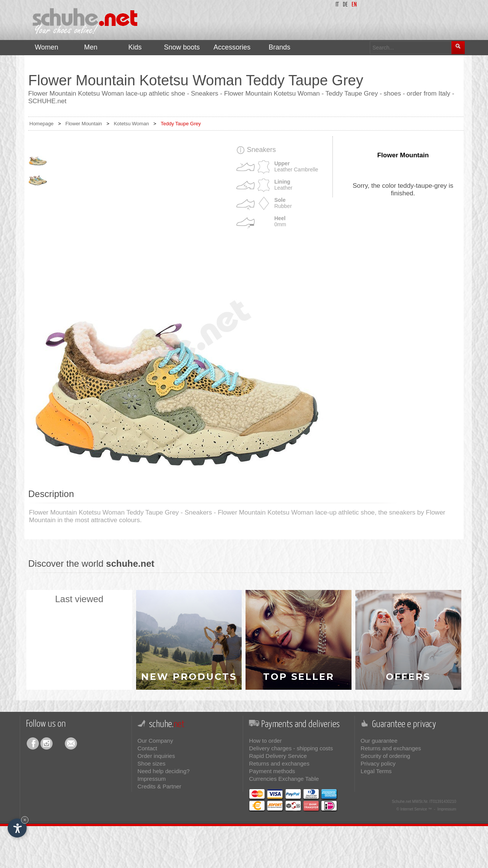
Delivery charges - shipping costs (291, 748)
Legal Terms (376, 771)
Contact (148, 748)
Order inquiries (156, 756)
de (345, 5)
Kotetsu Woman (131, 124)
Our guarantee (379, 741)
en (354, 5)
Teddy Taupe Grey (181, 124)
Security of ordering (385, 756)
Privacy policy (378, 763)
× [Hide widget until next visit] (25, 820)
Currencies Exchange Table (284, 779)
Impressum (152, 779)
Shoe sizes (152, 763)
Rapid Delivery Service (278, 756)
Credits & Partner (160, 786)
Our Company (155, 741)
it (337, 5)
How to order (265, 741)
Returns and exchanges (279, 763)
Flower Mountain (83, 124)
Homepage (42, 124)
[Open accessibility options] (17, 828)
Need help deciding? (164, 771)
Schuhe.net (402, 802)
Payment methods (272, 771)
